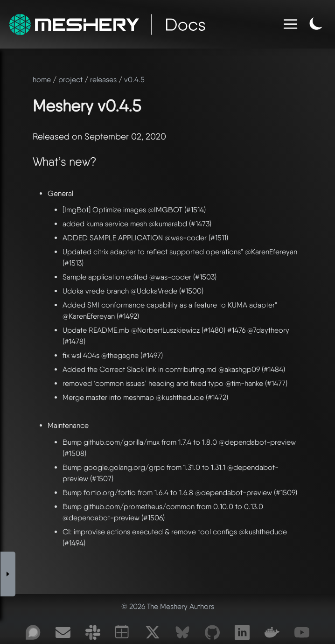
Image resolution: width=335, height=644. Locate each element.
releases (103, 80)
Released (51, 136)
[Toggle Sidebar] (8, 528)
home (42, 80)
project (70, 80)
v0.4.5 (134, 80)
